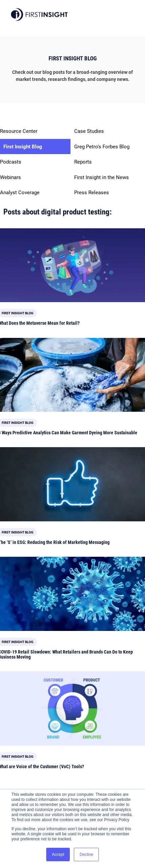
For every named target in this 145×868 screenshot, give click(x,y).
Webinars (10, 177)
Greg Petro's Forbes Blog (102, 147)
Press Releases (92, 193)
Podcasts (11, 162)
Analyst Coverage (20, 193)
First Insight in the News (101, 177)
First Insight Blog (23, 147)
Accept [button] (58, 855)
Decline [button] (86, 855)
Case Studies (89, 131)
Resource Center (19, 131)
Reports (83, 162)
